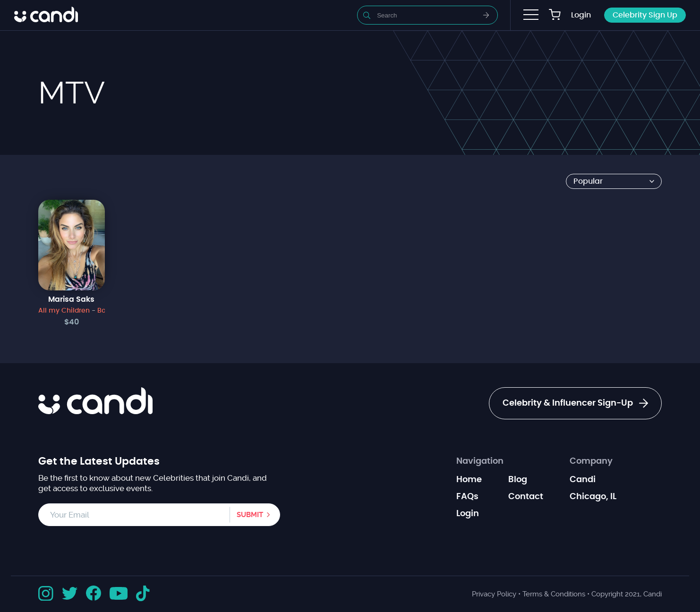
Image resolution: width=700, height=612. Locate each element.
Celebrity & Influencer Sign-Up (575, 403)
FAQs (467, 497)
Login (581, 15)
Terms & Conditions (554, 594)
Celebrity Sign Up (645, 15)
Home (469, 480)
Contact (526, 497)
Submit (250, 515)
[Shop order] (614, 181)
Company (591, 461)
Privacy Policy (494, 594)
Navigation (480, 461)
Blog (518, 480)
